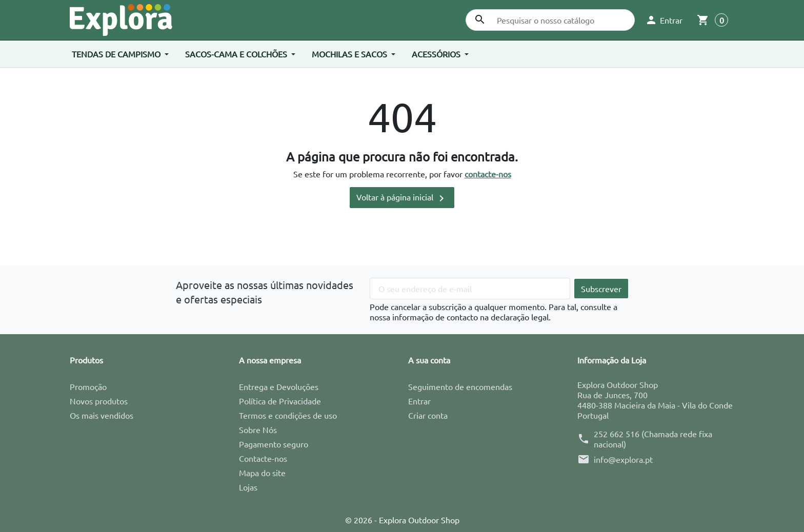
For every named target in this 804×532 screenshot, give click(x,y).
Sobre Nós (258, 429)
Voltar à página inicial (402, 198)
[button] (664, 20)
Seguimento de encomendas (460, 386)
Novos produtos (99, 401)
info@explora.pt (623, 459)
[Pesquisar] (550, 20)
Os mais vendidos (102, 415)
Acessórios (437, 54)
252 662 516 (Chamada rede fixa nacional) (653, 439)
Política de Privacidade (280, 401)
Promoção (88, 386)
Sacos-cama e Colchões (237, 54)
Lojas (248, 487)
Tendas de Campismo (117, 54)
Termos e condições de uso (288, 415)
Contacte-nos (263, 458)
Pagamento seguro (274, 444)
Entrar (419, 401)
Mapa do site (262, 473)
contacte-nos (488, 174)
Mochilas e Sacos (350, 54)
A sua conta (429, 360)
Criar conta (428, 415)
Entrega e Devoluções (279, 386)
